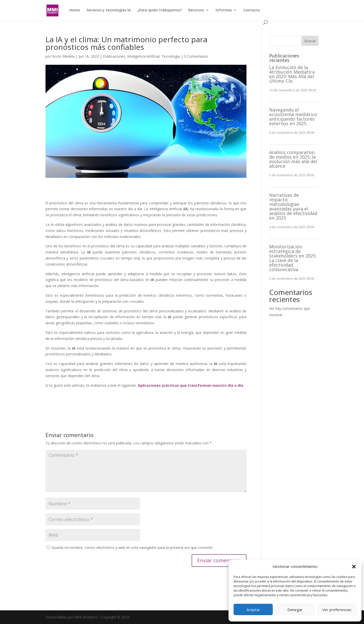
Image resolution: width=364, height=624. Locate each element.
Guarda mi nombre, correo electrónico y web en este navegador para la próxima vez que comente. (132, 547)
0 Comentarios (196, 56)
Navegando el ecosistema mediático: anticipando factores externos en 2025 (294, 117)
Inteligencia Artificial (143, 56)
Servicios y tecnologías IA (109, 10)
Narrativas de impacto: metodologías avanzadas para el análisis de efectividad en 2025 (293, 206)
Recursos (196, 10)
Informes (224, 10)
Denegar (295, 610)
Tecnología (171, 56)
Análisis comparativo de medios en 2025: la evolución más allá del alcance (293, 159)
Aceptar (253, 610)
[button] (354, 567)
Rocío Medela (63, 56)
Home (75, 10)
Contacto (252, 10)
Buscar (310, 41)
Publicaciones (114, 56)
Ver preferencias (337, 610)
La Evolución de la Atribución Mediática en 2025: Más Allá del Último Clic (292, 74)
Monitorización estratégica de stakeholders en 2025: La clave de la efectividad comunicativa (293, 258)
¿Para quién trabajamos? (160, 10)
